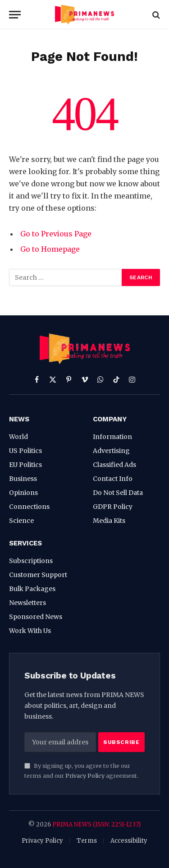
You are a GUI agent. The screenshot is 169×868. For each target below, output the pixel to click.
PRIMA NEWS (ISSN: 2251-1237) (96, 824)
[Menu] (15, 15)
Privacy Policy (85, 776)
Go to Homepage (50, 249)
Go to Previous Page (56, 234)
